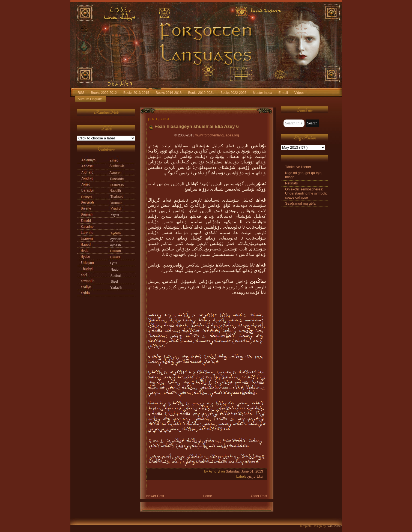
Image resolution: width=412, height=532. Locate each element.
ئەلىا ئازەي (255, 477)
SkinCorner (334, 526)
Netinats (291, 183)
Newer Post (155, 496)
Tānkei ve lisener (298, 167)
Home (207, 496)
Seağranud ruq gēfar (301, 204)
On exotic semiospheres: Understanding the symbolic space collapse (306, 193)
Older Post (259, 496)
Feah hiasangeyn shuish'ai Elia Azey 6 (197, 126)
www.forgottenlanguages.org (217, 135)
